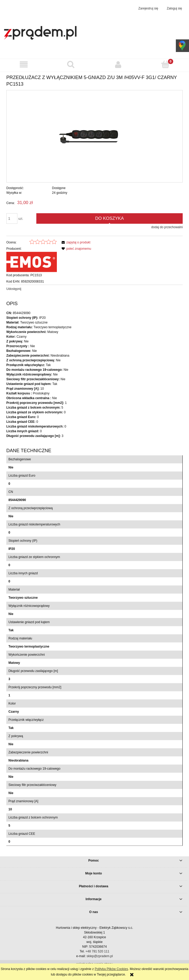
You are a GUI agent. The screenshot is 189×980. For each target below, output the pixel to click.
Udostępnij (14, 289)
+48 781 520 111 (97, 951)
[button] (24, 64)
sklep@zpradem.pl (100, 956)
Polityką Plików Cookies (111, 969)
